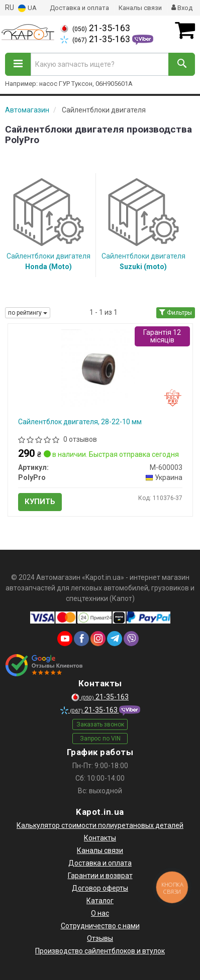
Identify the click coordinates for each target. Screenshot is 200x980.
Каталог (100, 901)
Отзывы (100, 938)
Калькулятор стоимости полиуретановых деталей (100, 825)
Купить (40, 502)
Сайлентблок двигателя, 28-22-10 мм (80, 422)
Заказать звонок (100, 724)
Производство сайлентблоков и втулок (100, 951)
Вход (182, 8)
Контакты (100, 838)
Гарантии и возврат (100, 876)
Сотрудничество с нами (100, 926)
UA (27, 8)
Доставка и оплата (79, 8)
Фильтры (176, 313)
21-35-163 (95, 28)
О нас (100, 913)
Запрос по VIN (100, 739)
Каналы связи (140, 8)
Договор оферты (100, 888)
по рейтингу (28, 313)
